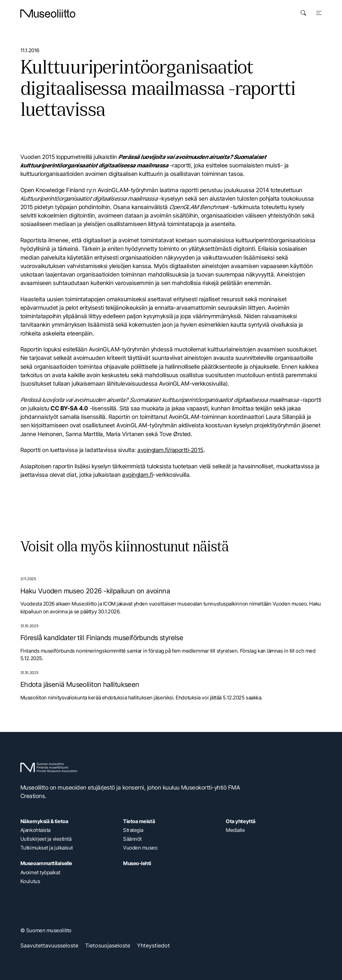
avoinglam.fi (137, 475)
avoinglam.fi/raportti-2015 (170, 450)
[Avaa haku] (303, 13)
